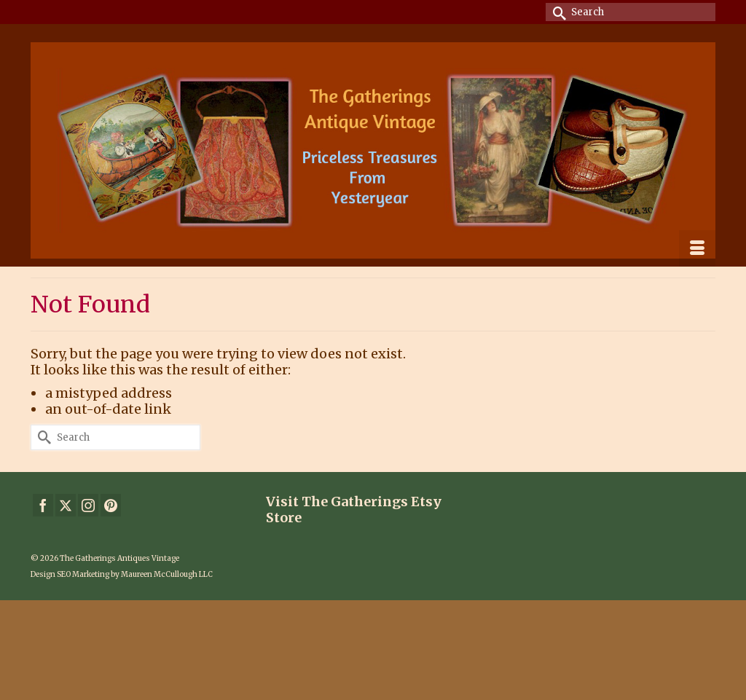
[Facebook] (43, 505)
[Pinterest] (111, 505)
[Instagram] (88, 505)
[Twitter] (66, 505)
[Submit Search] (557, 12)
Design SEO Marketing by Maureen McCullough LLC (122, 574)
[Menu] (697, 248)
